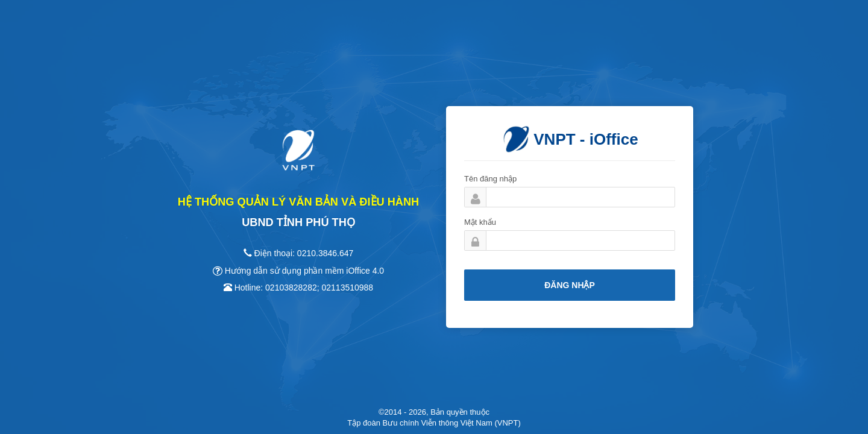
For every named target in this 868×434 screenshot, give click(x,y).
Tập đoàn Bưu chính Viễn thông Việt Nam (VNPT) (434, 423)
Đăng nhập (570, 285)
